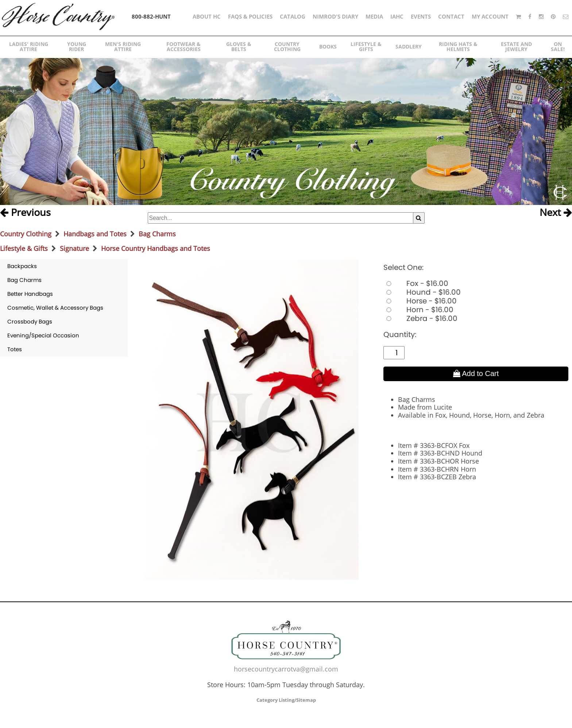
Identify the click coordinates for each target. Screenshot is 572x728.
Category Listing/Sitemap (286, 700)
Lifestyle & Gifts (24, 248)
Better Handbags (30, 294)
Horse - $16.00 (420, 301)
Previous (25, 213)
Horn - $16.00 (418, 310)
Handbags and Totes (95, 234)
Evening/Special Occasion (43, 335)
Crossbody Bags (30, 322)
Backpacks (22, 266)
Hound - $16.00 (422, 292)
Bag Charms (157, 234)
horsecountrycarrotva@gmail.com (286, 669)
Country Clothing (26, 234)
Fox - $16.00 (416, 283)
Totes (15, 349)
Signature (74, 248)
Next (556, 213)
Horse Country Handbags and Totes (156, 248)
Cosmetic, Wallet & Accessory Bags (55, 308)
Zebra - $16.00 (420, 318)
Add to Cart (476, 373)
